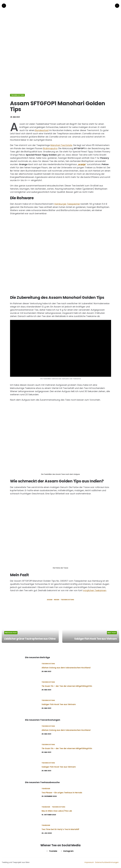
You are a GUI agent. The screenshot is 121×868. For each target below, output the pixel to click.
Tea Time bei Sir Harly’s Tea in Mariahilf (60, 828)
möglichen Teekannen (95, 590)
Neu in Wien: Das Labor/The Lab (57, 810)
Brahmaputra (50, 148)
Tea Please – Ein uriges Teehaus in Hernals (62, 792)
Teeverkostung (17, 94)
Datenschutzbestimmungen (107, 862)
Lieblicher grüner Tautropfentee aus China (27, 636)
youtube (51, 850)
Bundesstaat (42, 129)
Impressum (89, 862)
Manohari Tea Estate (61, 144)
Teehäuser (46, 788)
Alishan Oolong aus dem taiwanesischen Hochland (66, 667)
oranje (82, 164)
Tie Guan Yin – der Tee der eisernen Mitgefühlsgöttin (67, 685)
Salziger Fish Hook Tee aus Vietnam (95, 638)
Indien (57, 599)
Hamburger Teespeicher (67, 203)
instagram (67, 850)
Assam (50, 599)
